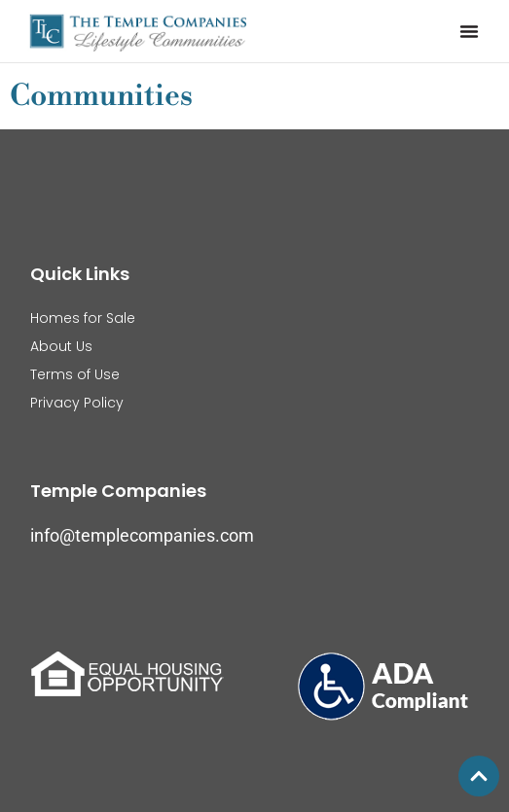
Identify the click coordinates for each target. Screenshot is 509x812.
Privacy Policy (77, 403)
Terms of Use (75, 374)
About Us (61, 346)
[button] (469, 31)
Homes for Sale (83, 318)
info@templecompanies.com (142, 535)
